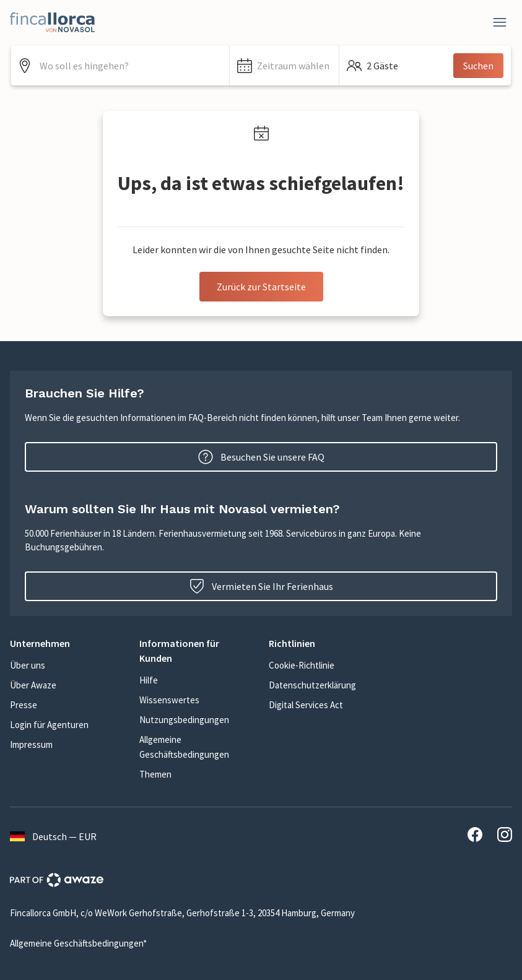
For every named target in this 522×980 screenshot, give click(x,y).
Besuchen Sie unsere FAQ (261, 457)
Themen (155, 774)
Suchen (478, 66)
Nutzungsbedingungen (184, 720)
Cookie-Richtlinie (302, 665)
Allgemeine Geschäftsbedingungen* (78, 943)
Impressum (31, 744)
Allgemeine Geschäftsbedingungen (184, 747)
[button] (284, 66)
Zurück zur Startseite (261, 287)
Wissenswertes (169, 700)
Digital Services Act (306, 705)
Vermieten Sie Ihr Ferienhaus (261, 586)
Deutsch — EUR (53, 836)
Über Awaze (33, 685)
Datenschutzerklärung (312, 685)
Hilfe (149, 680)
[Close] (500, 22)
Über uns (28, 665)
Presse (24, 705)
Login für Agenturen (49, 725)
